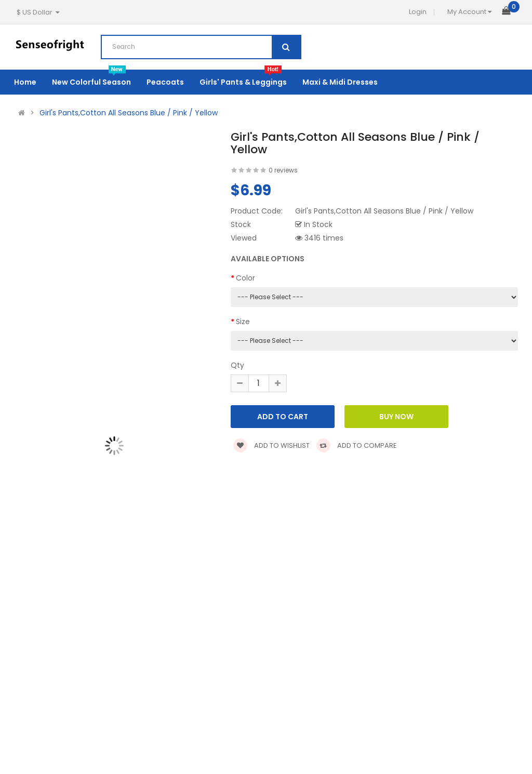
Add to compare (357, 445)
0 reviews (283, 170)
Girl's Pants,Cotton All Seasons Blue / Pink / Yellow (129, 113)
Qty (237, 365)
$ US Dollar (38, 12)
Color (245, 278)
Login (418, 12)
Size (243, 322)
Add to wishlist (271, 445)
